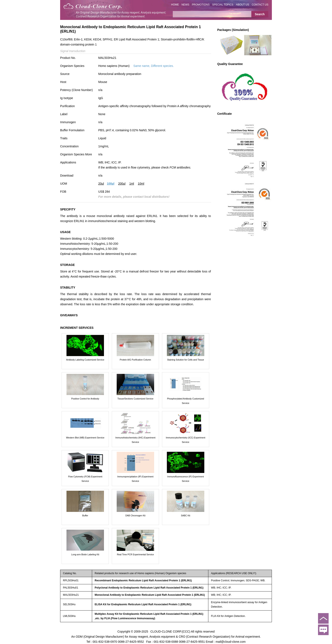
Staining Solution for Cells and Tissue (185, 360)
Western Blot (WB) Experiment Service (85, 438)
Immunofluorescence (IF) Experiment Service (186, 479)
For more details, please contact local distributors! (134, 197)
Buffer (85, 515)
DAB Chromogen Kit (135, 515)
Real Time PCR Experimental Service (135, 554)
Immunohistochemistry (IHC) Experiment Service (135, 440)
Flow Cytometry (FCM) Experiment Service (85, 479)
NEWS (185, 5)
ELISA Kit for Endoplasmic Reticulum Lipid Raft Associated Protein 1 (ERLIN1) (143, 604)
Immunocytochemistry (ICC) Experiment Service (185, 440)
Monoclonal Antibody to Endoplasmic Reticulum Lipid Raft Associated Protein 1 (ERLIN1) (150, 595)
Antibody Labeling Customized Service (85, 360)
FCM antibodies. (180, 167)
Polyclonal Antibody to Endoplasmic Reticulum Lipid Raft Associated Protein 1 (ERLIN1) (149, 588)
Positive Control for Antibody (85, 399)
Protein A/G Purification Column (136, 360)
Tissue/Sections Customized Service (135, 399)
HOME (175, 5)
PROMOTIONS (201, 5)
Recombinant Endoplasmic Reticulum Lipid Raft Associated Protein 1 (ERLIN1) (143, 580)
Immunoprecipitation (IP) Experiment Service (135, 479)
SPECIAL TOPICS (223, 5)
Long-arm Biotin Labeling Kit (85, 554)
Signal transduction (73, 51)
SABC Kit (185, 515)
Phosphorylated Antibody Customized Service (186, 401)
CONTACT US (260, 5)
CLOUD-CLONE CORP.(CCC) (170, 631)
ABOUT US (242, 5)
